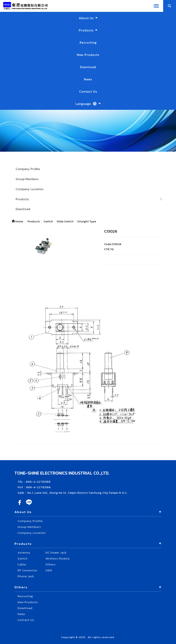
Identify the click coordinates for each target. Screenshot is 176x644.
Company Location (29, 189)
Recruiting (88, 42)
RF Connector (28, 570)
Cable (22, 564)
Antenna (24, 552)
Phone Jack (26, 576)
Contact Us (88, 91)
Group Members (27, 179)
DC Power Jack (56, 552)
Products (22, 199)
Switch (23, 558)
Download (88, 67)
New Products (88, 55)
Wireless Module (58, 558)
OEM (49, 570)
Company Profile (28, 169)
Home (17, 221)
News (88, 79)
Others (51, 564)
